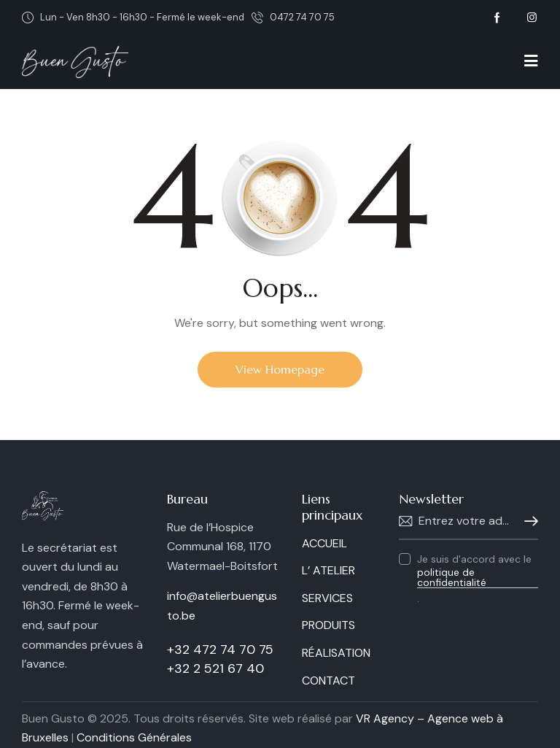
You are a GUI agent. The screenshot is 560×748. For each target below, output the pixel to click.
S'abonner (527, 521)
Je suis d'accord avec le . (478, 579)
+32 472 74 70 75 (220, 649)
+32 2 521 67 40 (215, 668)
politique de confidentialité (452, 578)
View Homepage (280, 369)
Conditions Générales (134, 737)
